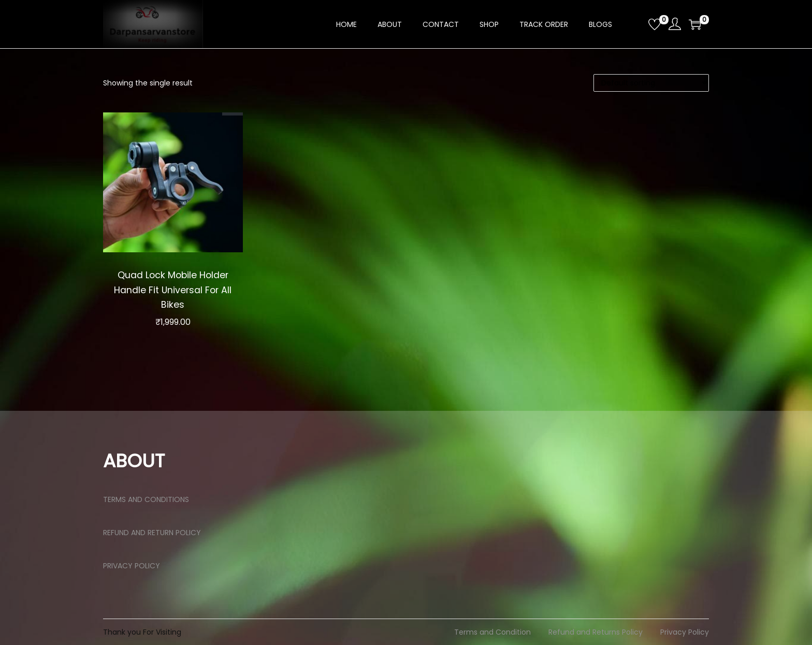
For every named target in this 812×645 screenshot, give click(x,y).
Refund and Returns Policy (596, 632)
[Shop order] (651, 83)
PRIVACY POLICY (132, 566)
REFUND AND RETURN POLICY (152, 533)
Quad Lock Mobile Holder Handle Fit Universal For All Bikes (173, 290)
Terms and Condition (492, 632)
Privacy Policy (685, 632)
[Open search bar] (636, 24)
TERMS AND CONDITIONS (146, 499)
